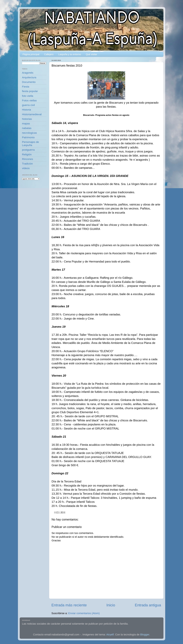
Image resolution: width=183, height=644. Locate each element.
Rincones (28, 159)
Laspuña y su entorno (70, 54)
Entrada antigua (148, 605)
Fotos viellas (29, 100)
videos (26, 168)
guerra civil (28, 105)
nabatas (27, 128)
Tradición (27, 164)
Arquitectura (29, 77)
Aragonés (28, 73)
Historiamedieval (32, 114)
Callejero (49, 54)
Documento (29, 82)
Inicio (111, 605)
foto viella (28, 96)
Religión (27, 154)
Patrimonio (28, 137)
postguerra (28, 150)
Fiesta (26, 87)
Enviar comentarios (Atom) (84, 613)
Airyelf (110, 635)
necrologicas (29, 133)
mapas (26, 124)
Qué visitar (91, 54)
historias (27, 119)
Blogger (145, 635)
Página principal (31, 54)
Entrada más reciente (69, 605)
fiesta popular (30, 91)
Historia (27, 110)
